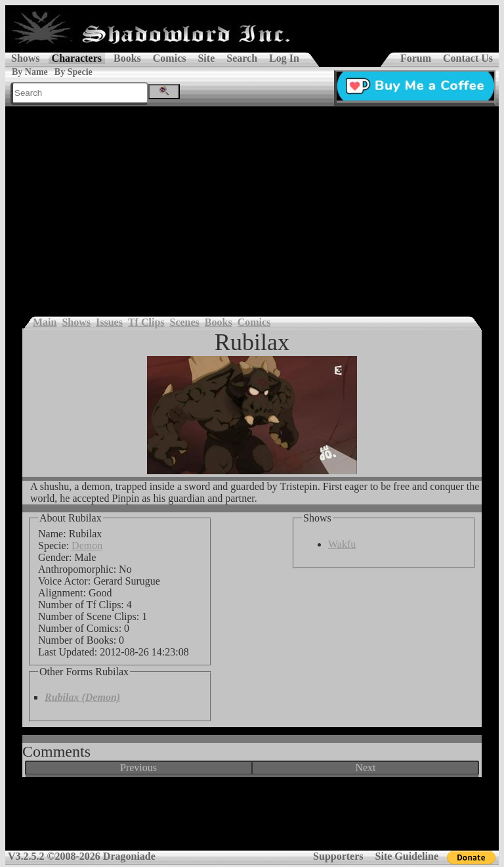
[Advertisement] (252, 205)
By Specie (73, 72)
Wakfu (342, 544)
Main (45, 322)
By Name (30, 72)
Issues (109, 322)
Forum (416, 58)
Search (242, 58)
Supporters (338, 856)
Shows (26, 58)
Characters (77, 58)
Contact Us (468, 58)
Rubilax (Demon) (82, 697)
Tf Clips (146, 322)
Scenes (185, 322)
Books (127, 58)
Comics (170, 58)
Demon (87, 545)
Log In (284, 58)
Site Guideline (407, 856)
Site (206, 58)
